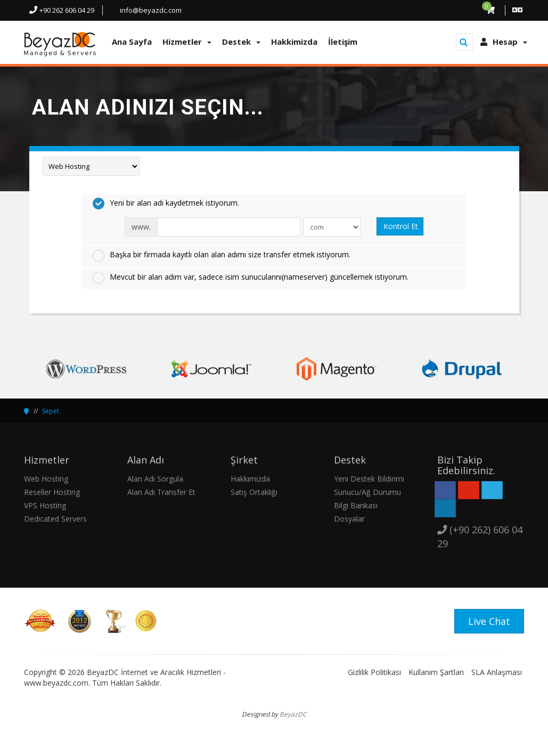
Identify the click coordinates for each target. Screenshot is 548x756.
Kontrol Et (401, 226)
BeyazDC (293, 714)
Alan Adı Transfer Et (161, 492)
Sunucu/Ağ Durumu (367, 492)
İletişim (343, 42)
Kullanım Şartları (436, 672)
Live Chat (489, 621)
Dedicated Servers (55, 519)
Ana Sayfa (132, 42)
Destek (241, 42)
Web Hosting (46, 479)
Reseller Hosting (52, 492)
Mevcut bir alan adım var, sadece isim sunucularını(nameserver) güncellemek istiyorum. (251, 278)
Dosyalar (349, 519)
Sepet (51, 411)
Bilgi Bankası (356, 505)
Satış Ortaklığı (254, 492)
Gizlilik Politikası (374, 672)
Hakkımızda (250, 479)
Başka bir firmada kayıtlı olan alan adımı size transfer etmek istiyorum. (222, 255)
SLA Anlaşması (497, 672)
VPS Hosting (45, 505)
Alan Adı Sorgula (155, 479)
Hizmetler (187, 42)
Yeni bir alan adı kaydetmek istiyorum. (166, 204)
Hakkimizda (294, 42)
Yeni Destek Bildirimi (369, 479)
